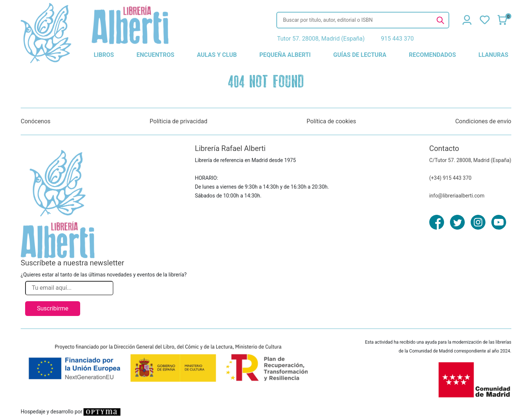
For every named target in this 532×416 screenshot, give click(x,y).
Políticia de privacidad (178, 121)
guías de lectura (360, 55)
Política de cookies (331, 121)
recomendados (432, 55)
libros (104, 55)
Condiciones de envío (483, 121)
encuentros (155, 55)
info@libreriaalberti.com (457, 196)
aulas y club (217, 55)
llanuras (493, 55)
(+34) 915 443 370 (451, 178)
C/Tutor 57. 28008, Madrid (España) (470, 160)
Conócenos (36, 121)
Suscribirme (53, 308)
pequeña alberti (285, 55)
